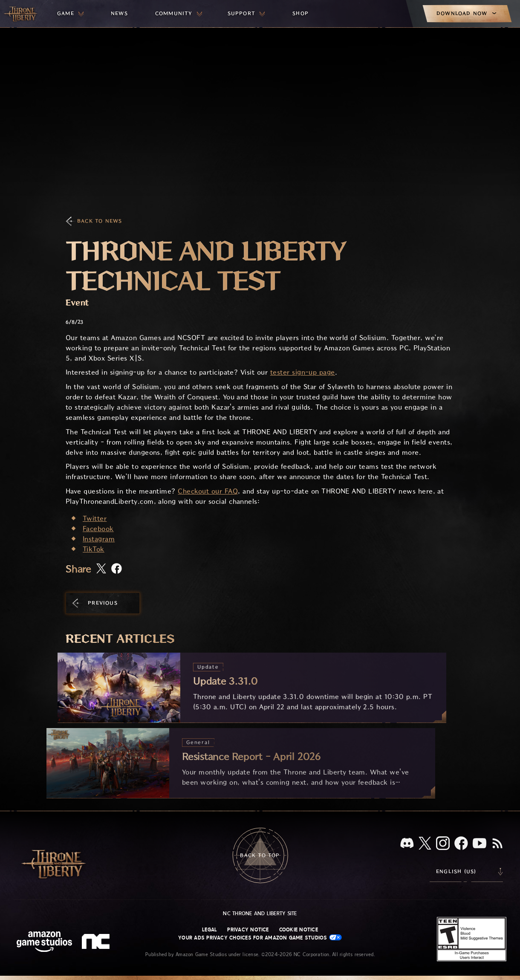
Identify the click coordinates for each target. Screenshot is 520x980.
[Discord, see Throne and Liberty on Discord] (407, 844)
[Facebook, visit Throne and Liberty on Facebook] (461, 844)
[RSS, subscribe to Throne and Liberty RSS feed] (497, 844)
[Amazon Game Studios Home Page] (44, 943)
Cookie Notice (299, 930)
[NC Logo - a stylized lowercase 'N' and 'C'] (97, 942)
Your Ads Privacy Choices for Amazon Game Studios (260, 938)
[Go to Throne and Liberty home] (21, 14)
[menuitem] (70, 14)
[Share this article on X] (101, 569)
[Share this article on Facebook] (117, 569)
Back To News (100, 221)
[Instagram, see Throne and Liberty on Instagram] (443, 844)
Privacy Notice (248, 930)
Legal (209, 930)
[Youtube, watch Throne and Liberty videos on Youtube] (480, 844)
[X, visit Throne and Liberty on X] (425, 844)
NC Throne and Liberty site (260, 914)
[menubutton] (70, 14)
